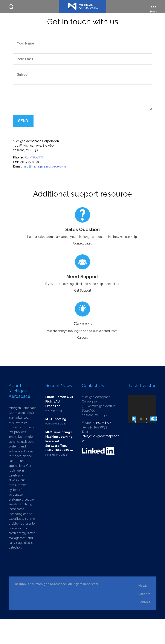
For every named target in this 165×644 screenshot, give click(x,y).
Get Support (83, 315)
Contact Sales (82, 268)
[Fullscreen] (155, 443)
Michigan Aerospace (51, 609)
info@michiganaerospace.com (45, 191)
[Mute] (153, 443)
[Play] (134, 443)
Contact (144, 627)
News (143, 610)
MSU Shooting (56, 444)
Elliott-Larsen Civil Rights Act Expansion (59, 426)
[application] (142, 434)
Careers (82, 362)
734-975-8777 (34, 182)
